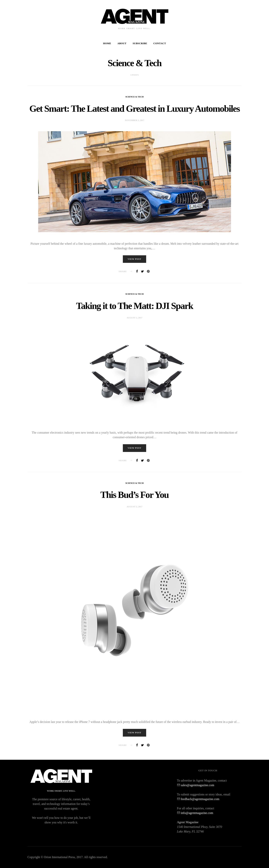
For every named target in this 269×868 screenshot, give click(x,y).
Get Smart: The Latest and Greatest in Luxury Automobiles (134, 109)
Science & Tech (134, 97)
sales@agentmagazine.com (198, 785)
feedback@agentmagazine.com (200, 799)
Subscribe (140, 43)
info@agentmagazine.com (197, 813)
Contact (160, 43)
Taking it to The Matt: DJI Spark (135, 307)
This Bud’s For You (135, 496)
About (122, 43)
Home (107, 43)
